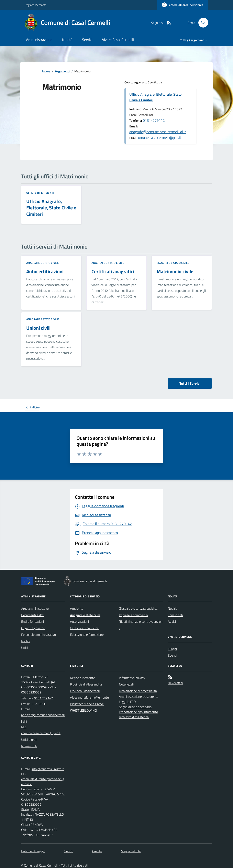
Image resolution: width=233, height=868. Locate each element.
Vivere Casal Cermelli (118, 40)
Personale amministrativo (38, 635)
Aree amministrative (35, 608)
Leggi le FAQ (127, 702)
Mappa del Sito (131, 851)
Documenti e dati (33, 615)
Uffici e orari (29, 740)
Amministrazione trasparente (139, 697)
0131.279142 (43, 698)
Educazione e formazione (87, 635)
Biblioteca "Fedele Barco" (87, 704)
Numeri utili (29, 746)
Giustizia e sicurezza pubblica (138, 608)
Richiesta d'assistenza (134, 717)
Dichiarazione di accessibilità (138, 691)
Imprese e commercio (133, 615)
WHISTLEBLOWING (83, 710)
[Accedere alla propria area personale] (183, 5)
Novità (67, 40)
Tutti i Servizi (190, 383)
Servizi (87, 40)
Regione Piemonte (36, 5)
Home (46, 71)
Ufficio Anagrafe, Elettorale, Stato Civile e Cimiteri (156, 97)
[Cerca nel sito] (202, 23)
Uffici (25, 648)
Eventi (172, 655)
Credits (97, 851)
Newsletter (175, 683)
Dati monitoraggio (33, 851)
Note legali (126, 684)
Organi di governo (33, 628)
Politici (26, 641)
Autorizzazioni (79, 621)
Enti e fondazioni (32, 621)
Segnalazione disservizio (135, 707)
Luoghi (172, 649)
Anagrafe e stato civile (43, 263)
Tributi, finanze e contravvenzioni (141, 625)
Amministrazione (39, 40)
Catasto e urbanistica (84, 628)
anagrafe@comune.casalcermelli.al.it (158, 132)
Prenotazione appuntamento (138, 712)
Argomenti (62, 71)
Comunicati (175, 615)
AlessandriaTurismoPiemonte (89, 697)
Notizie (173, 608)
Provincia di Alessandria (86, 684)
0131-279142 (154, 120)
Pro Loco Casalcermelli (85, 691)
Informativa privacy (132, 678)
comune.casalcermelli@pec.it (159, 138)
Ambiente (77, 608)
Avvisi (172, 621)
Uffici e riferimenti (40, 193)
